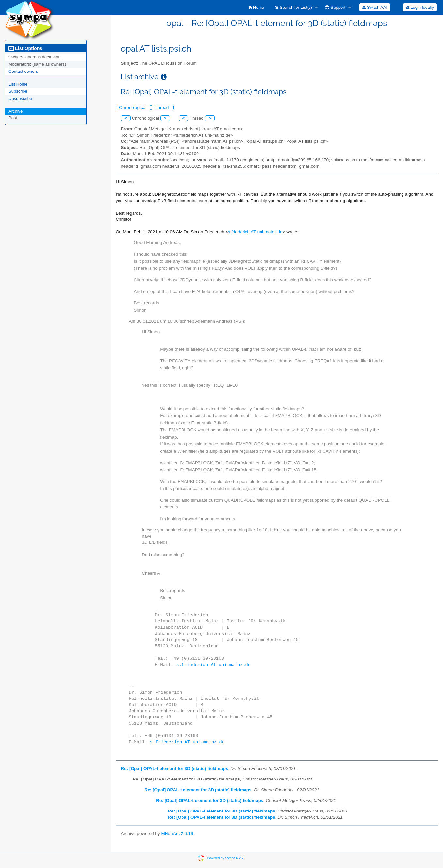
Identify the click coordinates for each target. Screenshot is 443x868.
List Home (18, 84)
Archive (16, 111)
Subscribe (18, 91)
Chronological (133, 108)
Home (256, 7)
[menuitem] (256, 7)
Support (335, 7)
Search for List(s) (293, 7)
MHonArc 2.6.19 (177, 834)
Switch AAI (375, 7)
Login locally (420, 7)
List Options (25, 48)
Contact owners (23, 71)
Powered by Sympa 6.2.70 (226, 858)
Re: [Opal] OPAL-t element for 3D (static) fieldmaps (174, 769)
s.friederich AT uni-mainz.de (255, 232)
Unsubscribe (20, 98)
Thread (162, 108)
